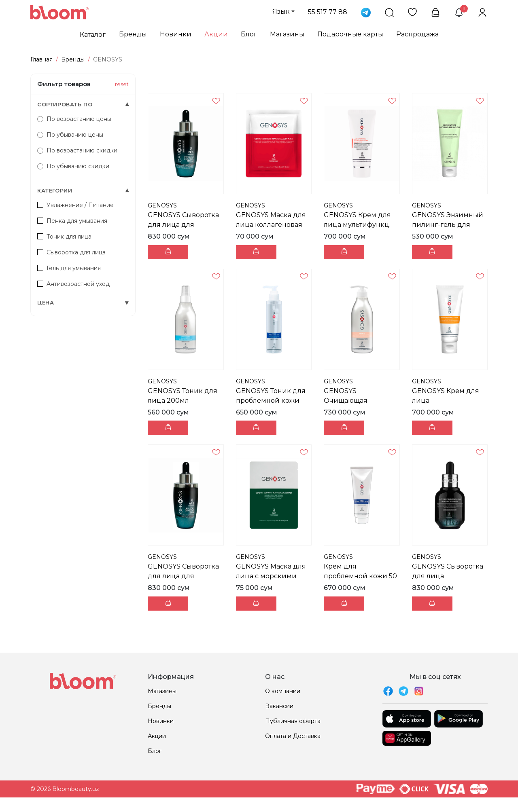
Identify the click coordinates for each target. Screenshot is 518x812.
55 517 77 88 (328, 12)
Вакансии (279, 706)
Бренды (133, 34)
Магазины (287, 34)
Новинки (176, 34)
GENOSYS (162, 205)
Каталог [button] (93, 35)
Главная (41, 59)
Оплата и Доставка (293, 736)
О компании (283, 691)
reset (122, 84)
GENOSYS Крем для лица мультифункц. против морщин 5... (357, 225)
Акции (216, 34)
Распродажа (417, 34)
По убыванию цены (70, 135)
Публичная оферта (293, 721)
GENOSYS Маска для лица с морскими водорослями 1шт (271, 576)
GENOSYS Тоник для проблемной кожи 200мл (271, 401)
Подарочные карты (350, 34)
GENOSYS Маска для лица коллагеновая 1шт (271, 225)
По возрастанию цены (74, 119)
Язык (281, 12)
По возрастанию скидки (77, 150)
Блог (249, 34)
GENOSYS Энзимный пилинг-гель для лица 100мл (448, 225)
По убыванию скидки (73, 166)
